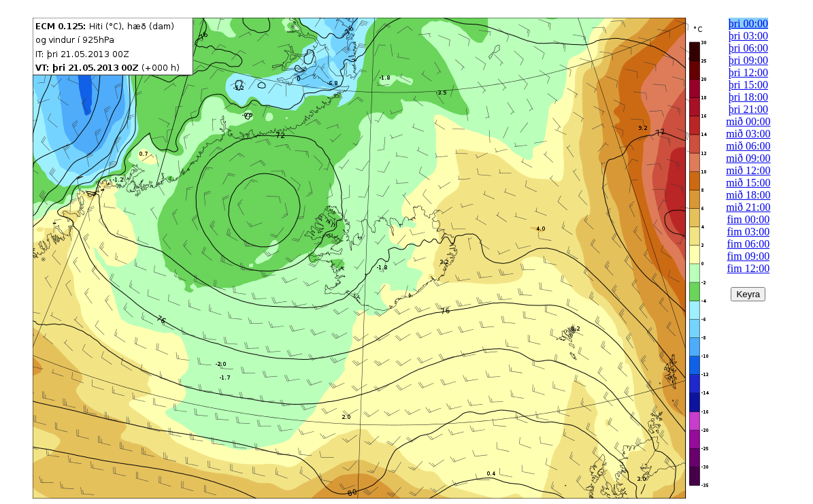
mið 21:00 (748, 207)
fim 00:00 (749, 219)
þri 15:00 (748, 85)
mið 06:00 (748, 146)
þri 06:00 (748, 48)
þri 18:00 (748, 97)
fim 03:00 (749, 232)
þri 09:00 (748, 60)
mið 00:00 (748, 121)
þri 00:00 (748, 23)
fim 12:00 (749, 268)
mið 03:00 (748, 134)
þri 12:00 (748, 72)
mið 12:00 (748, 170)
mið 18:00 (748, 195)
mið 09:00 (748, 158)
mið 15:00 (748, 183)
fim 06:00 (749, 244)
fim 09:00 (749, 256)
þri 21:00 (748, 109)
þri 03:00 (748, 36)
